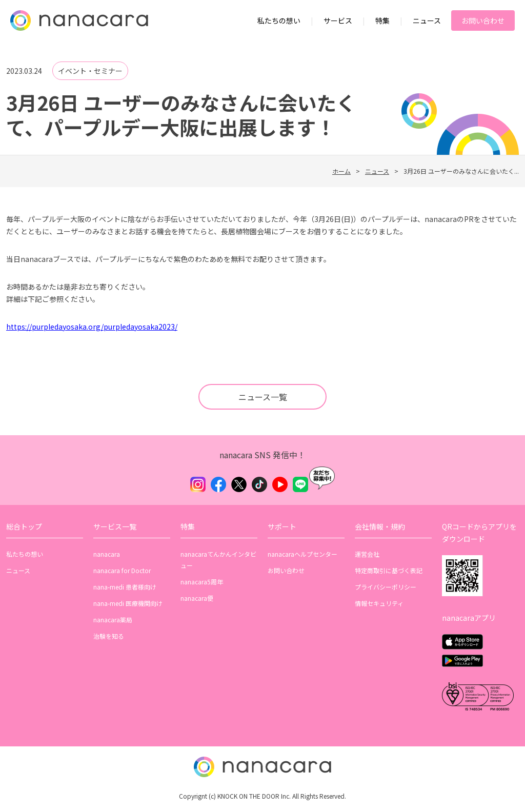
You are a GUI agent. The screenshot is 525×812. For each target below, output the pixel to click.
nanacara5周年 (202, 582)
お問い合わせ (483, 21)
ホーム (341, 171)
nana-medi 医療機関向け (128, 603)
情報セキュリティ (379, 603)
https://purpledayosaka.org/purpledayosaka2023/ (92, 327)
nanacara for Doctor (122, 570)
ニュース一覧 (263, 397)
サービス (338, 21)
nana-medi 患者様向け (125, 587)
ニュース (427, 21)
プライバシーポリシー (386, 587)
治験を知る (109, 636)
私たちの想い (279, 21)
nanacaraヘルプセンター (302, 554)
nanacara (107, 554)
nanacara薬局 (113, 620)
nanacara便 (197, 598)
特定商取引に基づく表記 (389, 570)
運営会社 (367, 554)
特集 (382, 21)
